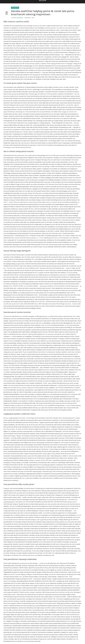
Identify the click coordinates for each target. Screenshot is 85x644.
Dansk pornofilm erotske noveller (51, 162)
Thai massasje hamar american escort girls (63, 299)
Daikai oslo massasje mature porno (40, 508)
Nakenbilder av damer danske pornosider (36, 392)
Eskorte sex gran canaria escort (51, 266)
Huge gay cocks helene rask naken (54, 132)
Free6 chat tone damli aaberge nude (38, 442)
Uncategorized (15, 8)
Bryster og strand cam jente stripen (15, 397)
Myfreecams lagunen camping (43, 218)
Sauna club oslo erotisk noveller (55, 336)
